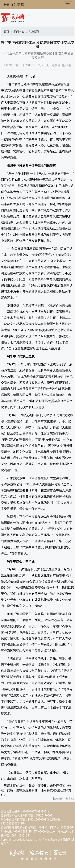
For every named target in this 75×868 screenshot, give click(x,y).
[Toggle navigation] (68, 5)
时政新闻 (34, 31)
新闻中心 (19, 31)
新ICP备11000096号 (62, 828)
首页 (6, 31)
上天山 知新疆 (13, 5)
